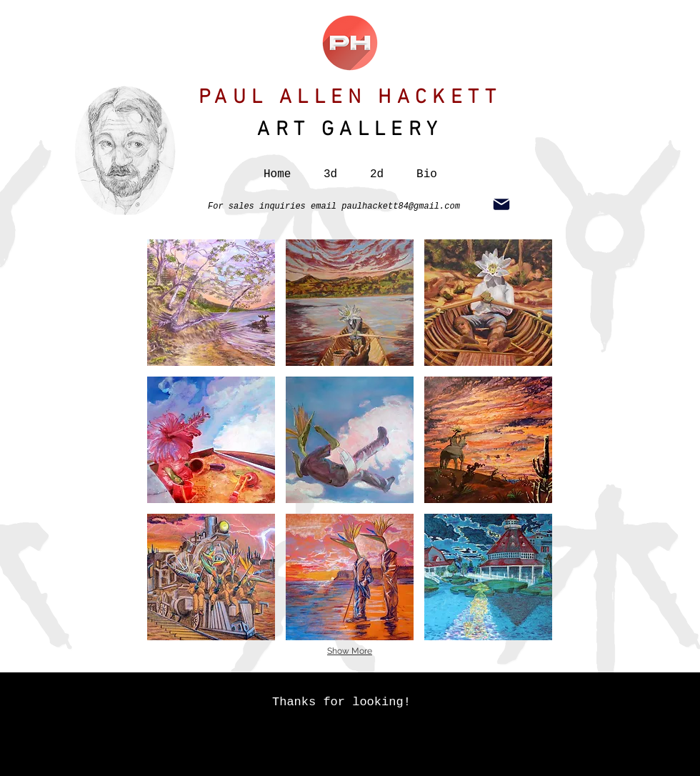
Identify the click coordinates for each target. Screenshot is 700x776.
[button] (330, 168)
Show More (350, 651)
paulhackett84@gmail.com (401, 207)
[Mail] (501, 204)
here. (526, 767)
